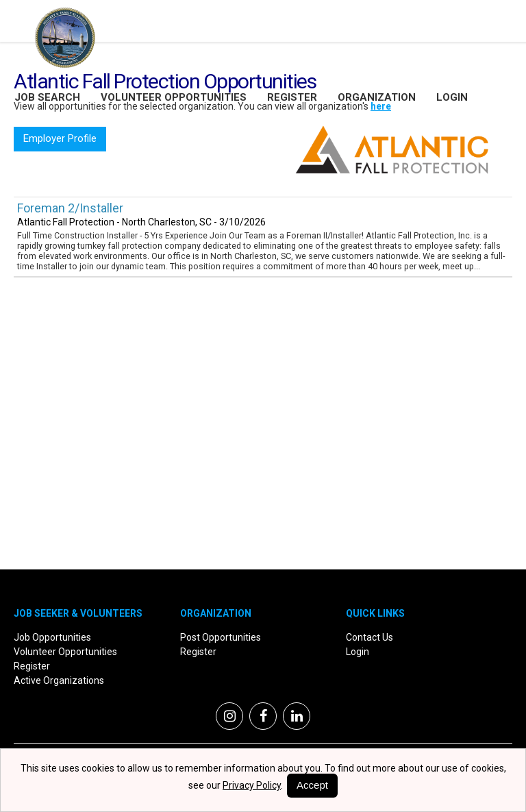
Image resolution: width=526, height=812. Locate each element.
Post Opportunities (221, 637)
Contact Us (370, 637)
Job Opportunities (52, 637)
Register (292, 97)
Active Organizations (59, 680)
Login (452, 97)
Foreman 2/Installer (70, 208)
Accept (312, 785)
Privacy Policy (252, 785)
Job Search (47, 97)
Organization (377, 97)
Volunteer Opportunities (174, 97)
